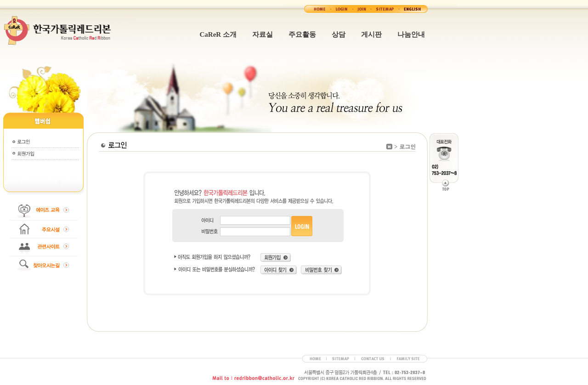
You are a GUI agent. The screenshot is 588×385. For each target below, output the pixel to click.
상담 (339, 34)
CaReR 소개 (218, 34)
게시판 (371, 34)
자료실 (263, 34)
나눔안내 (411, 34)
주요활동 (302, 34)
